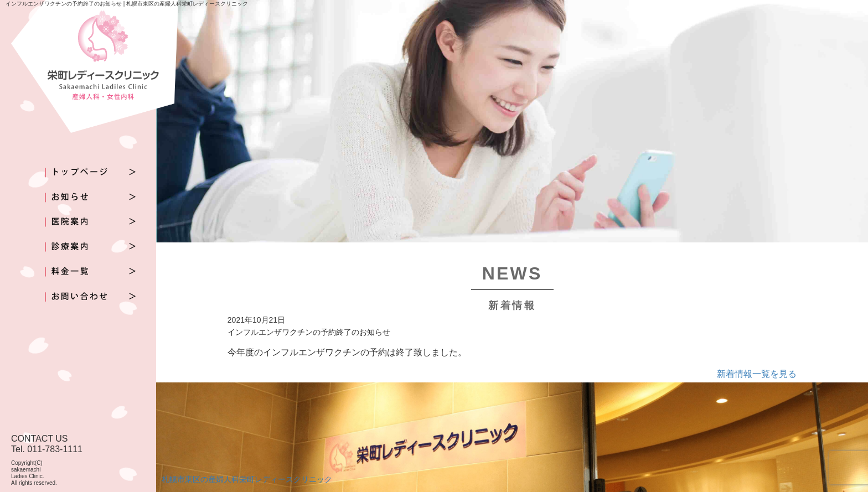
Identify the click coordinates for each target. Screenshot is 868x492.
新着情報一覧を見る (757, 374)
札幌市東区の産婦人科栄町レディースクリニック (247, 479)
